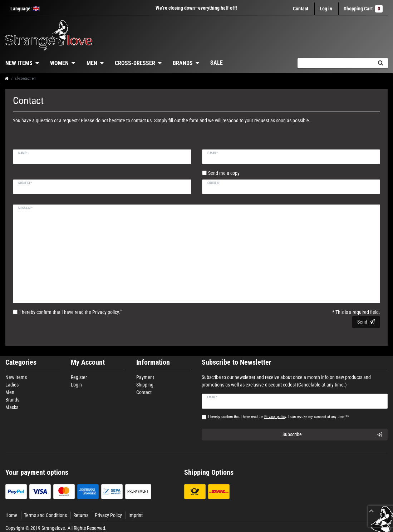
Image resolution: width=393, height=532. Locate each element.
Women (59, 63)
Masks (12, 407)
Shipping (145, 385)
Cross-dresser (135, 63)
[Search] (380, 63)
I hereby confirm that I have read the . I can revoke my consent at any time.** (279, 417)
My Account (88, 362)
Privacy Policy (108, 515)
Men (92, 63)
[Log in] (326, 9)
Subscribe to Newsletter (237, 362)
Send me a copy (224, 173)
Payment (145, 377)
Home (11, 515)
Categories (21, 362)
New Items (16, 377)
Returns (81, 515)
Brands (183, 63)
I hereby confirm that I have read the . (71, 312)
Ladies (12, 385)
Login (76, 385)
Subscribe (332, 435)
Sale (217, 63)
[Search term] (335, 63)
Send (366, 322)
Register (79, 377)
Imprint (136, 515)
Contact (301, 9)
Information (153, 362)
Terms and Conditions (45, 515)
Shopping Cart (363, 9)
